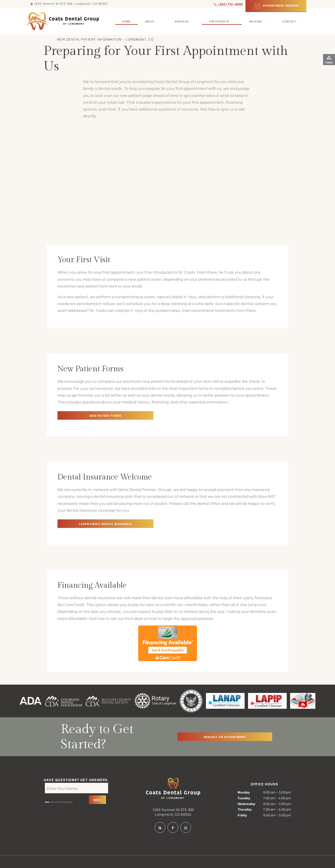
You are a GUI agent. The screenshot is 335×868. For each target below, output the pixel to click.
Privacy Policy (150, 858)
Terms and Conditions (186, 858)
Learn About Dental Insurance (88, 523)
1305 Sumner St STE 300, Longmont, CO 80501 (69, 4)
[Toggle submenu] (158, 21)
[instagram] (186, 812)
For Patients (222, 21)
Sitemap (126, 858)
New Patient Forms (88, 415)
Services (185, 21)
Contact (292, 21)
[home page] (63, 21)
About (153, 21)
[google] (160, 812)
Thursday (245, 793)
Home (126, 21)
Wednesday (246, 788)
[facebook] (173, 812)
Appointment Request (276, 6)
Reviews (259, 21)
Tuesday (244, 782)
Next (97, 784)
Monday (244, 776)
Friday (242, 799)
